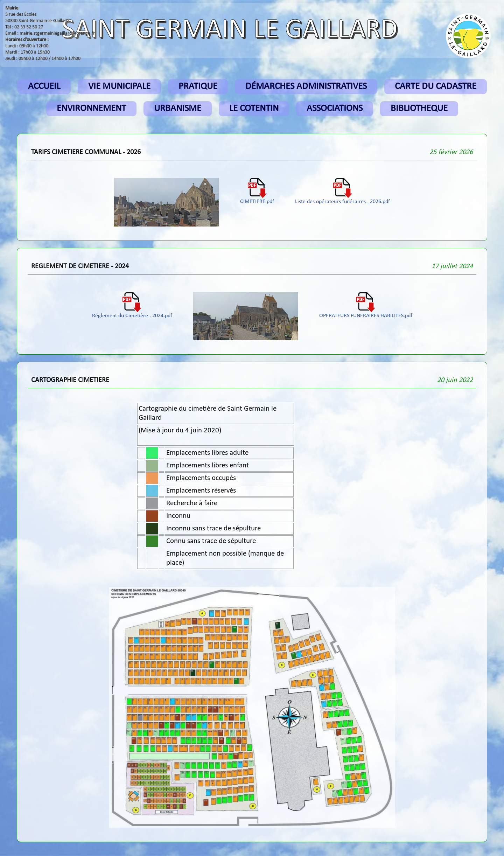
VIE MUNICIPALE (119, 87)
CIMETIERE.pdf (257, 199)
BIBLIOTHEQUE (419, 109)
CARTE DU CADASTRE (436, 87)
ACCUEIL (44, 87)
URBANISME (178, 109)
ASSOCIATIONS (335, 109)
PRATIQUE (198, 87)
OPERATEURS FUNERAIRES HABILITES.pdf (366, 313)
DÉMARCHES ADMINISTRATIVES (306, 87)
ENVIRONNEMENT (91, 109)
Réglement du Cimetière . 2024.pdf (132, 313)
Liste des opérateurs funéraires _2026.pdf (342, 199)
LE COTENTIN (254, 109)
